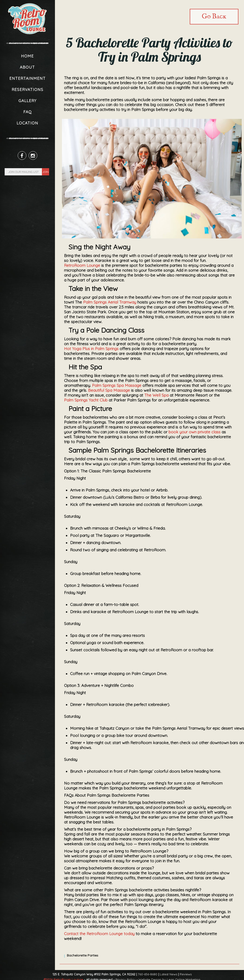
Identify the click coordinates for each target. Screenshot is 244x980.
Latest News (169, 974)
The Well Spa (156, 395)
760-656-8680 (148, 974)
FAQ (27, 112)
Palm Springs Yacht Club (86, 400)
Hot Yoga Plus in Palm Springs (91, 349)
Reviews (186, 974)
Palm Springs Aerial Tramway (110, 302)
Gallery (27, 101)
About (27, 67)
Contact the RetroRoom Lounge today (99, 934)
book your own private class (195, 432)
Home (27, 56)
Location (27, 123)
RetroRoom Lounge (82, 265)
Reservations (27, 89)
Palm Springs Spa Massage (117, 385)
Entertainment (27, 78)
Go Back (214, 17)
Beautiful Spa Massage (109, 390)
